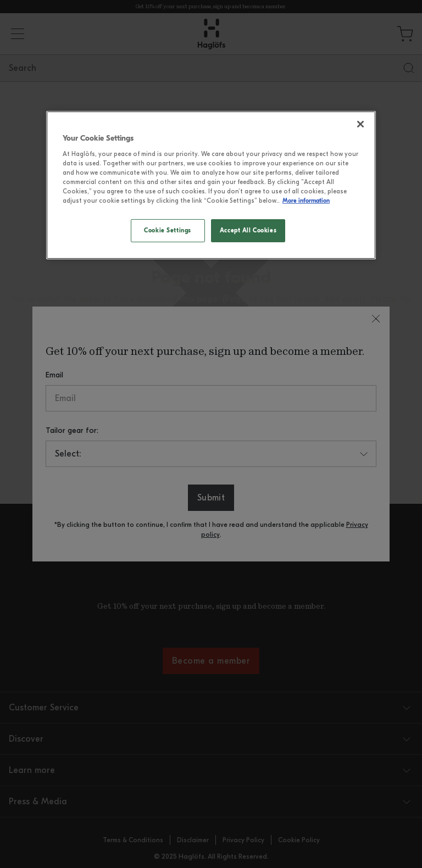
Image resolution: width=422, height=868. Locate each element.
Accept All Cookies (248, 230)
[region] (211, 185)
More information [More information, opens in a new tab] (306, 201)
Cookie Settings (168, 230)
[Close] (360, 124)
